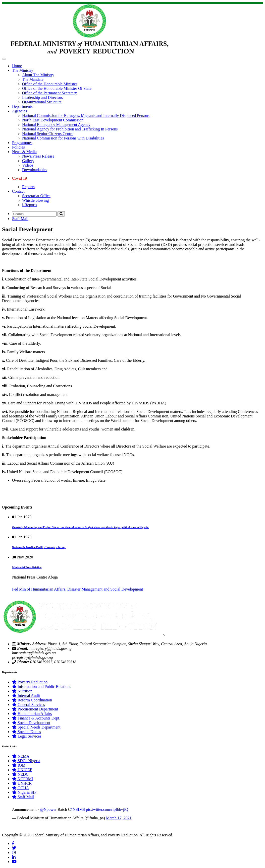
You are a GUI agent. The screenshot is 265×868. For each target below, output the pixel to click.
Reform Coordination (32, 700)
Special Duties (26, 732)
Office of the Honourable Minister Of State (57, 88)
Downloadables (35, 170)
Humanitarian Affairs (32, 714)
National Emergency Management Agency (56, 125)
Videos (28, 165)
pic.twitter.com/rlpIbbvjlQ (107, 809)
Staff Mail (20, 219)
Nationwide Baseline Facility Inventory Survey (39, 547)
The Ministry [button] (23, 70)
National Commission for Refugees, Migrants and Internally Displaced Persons (86, 116)
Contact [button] (18, 191)
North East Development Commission (53, 120)
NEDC (20, 774)
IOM (19, 765)
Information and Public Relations (42, 686)
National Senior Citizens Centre (48, 134)
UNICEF (22, 770)
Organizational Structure (42, 102)
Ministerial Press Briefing (27, 567)
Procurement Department (35, 709)
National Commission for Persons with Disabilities (63, 138)
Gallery (28, 161)
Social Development (31, 723)
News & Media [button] (24, 152)
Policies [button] (18, 147)
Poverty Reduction (30, 682)
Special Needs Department (36, 727)
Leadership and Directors (42, 97)
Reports (28, 187)
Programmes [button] (22, 143)
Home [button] (17, 66)
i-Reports (30, 205)
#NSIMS (78, 809)
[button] (138, 178)
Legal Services (27, 736)
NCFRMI (22, 779)
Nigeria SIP (24, 792)
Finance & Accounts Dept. (36, 718)
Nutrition (22, 691)
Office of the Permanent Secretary (49, 93)
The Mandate (33, 79)
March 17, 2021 (119, 818)
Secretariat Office (36, 196)
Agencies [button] (20, 111)
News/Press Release (38, 156)
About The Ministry (38, 75)
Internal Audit (26, 696)
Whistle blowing (35, 200)
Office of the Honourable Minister (50, 84)
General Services (29, 705)
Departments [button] (22, 106)
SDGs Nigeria (26, 761)
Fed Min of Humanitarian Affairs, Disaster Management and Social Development (77, 589)
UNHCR (22, 783)
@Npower (48, 809)
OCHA (20, 788)
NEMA (21, 756)
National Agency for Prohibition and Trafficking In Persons (70, 129)
